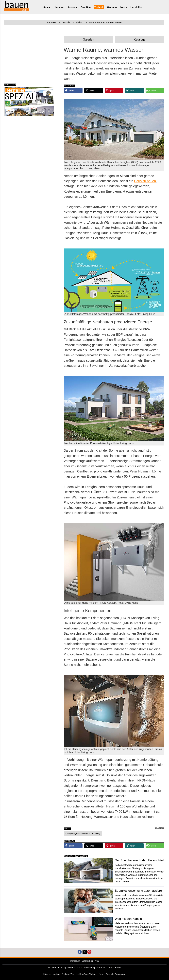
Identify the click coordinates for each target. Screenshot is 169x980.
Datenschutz (87, 961)
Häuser (46, 7)
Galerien (88, 40)
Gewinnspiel (120, 974)
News (124, 7)
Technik (99, 7)
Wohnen (112, 7)
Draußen (86, 7)
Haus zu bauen (145, 181)
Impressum (75, 961)
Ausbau (72, 7)
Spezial (109, 974)
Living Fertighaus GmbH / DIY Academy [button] (83, 833)
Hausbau (59, 7)
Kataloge (140, 40)
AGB (97, 961)
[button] (73, 90)
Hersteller (136, 7)
